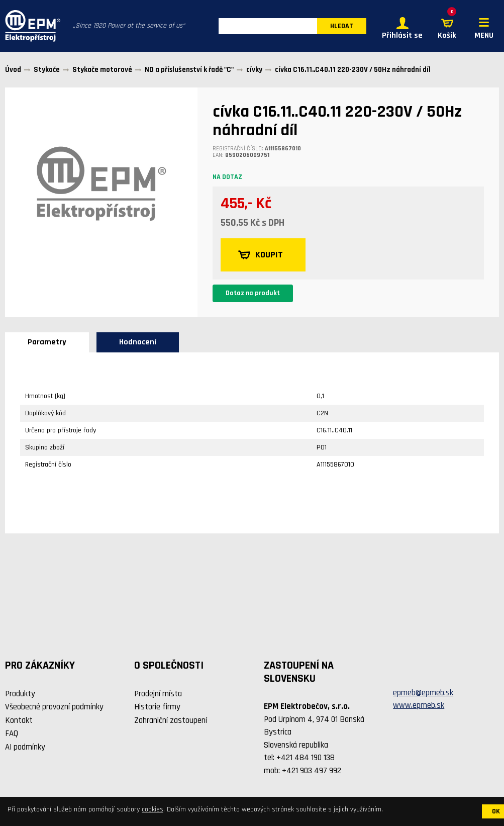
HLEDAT (342, 26)
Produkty (20, 694)
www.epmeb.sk (419, 705)
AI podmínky (25, 747)
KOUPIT (261, 255)
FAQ (12, 733)
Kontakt (19, 720)
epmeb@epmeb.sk (423, 693)
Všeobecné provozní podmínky (54, 707)
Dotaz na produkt (253, 293)
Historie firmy (157, 707)
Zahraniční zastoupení (171, 720)
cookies (153, 809)
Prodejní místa (158, 694)
